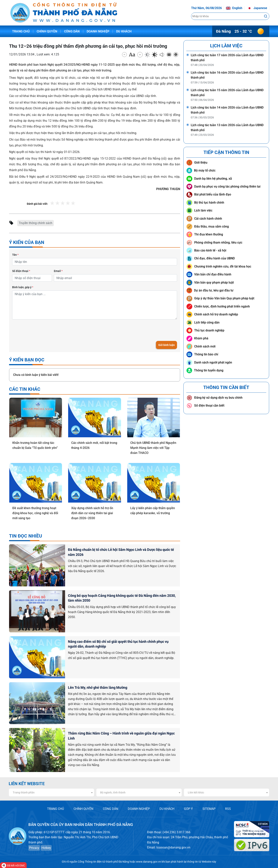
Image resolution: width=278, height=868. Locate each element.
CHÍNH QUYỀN (83, 809)
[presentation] (42, 330)
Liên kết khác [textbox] (196, 792)
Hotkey (46, 848)
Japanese (257, 8)
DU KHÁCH (167, 809)
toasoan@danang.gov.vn (173, 847)
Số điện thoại (21, 271)
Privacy (34, 848)
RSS (228, 809)
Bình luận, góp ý (23, 287)
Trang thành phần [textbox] (24, 792)
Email (58, 271)
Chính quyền (47, 31)
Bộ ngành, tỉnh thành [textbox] (113, 792)
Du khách (124, 31)
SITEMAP (209, 809)
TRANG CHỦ (56, 809)
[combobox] (51, 792)
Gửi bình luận (167, 345)
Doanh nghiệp (98, 31)
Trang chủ (21, 31)
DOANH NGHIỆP (139, 809)
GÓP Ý (188, 809)
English (234, 8)
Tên (15, 255)
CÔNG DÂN (111, 809)
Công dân (72, 31)
